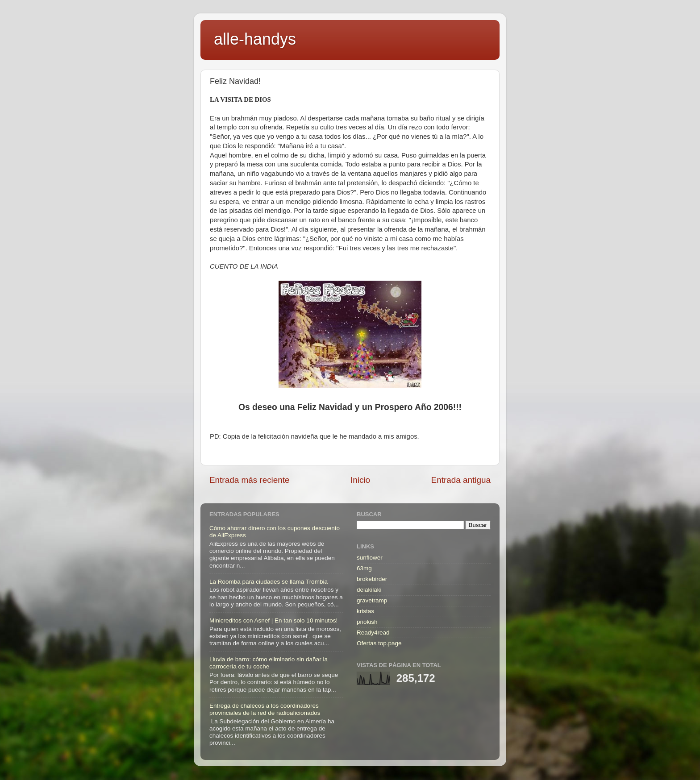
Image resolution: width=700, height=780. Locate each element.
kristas (365, 611)
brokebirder (372, 579)
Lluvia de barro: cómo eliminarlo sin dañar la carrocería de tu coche (269, 663)
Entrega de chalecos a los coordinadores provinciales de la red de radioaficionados (265, 709)
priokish (367, 622)
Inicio (360, 480)
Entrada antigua (461, 480)
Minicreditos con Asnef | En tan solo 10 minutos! (273, 620)
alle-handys (255, 39)
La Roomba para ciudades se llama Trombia (269, 582)
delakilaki (369, 590)
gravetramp (372, 600)
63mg (364, 568)
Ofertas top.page (379, 643)
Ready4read (373, 633)
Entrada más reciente (250, 480)
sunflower (370, 558)
